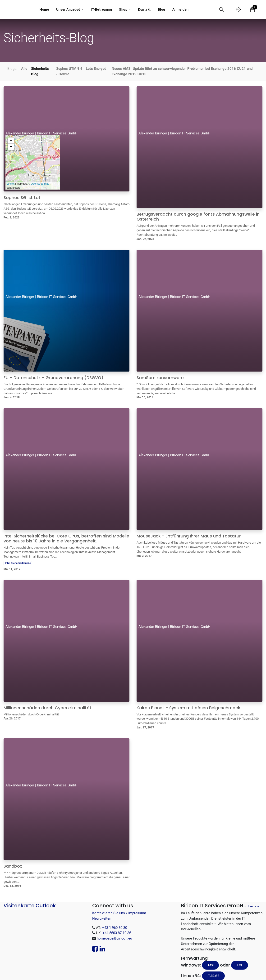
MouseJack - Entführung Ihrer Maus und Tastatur (189, 529)
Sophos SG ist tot (22, 191)
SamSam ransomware (160, 371)
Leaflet (11, 177)
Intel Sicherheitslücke (18, 556)
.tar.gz (213, 969)
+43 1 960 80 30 (115, 921)
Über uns (253, 899)
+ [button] (11, 133)
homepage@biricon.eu (114, 931)
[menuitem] (44, 9)
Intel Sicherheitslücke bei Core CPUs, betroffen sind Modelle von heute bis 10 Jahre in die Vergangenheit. (66, 532)
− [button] (11, 140)
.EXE (240, 958)
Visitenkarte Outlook (30, 898)
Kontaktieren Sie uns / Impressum (119, 906)
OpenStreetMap (40, 177)
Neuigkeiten (102, 911)
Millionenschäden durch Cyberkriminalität (48, 701)
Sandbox (13, 859)
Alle (24, 62)
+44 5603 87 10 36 (117, 926)
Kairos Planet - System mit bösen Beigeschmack (188, 701)
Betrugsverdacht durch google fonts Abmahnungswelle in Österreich (198, 210)
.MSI (211, 958)
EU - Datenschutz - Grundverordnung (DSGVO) (53, 371)
